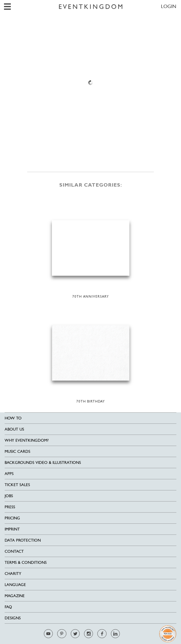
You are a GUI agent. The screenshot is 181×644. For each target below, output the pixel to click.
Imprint (12, 529)
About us (14, 429)
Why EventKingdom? (27, 440)
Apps (9, 474)
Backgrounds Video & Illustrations (43, 462)
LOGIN (169, 6)
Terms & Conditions (26, 562)
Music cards (17, 451)
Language (15, 585)
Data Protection (23, 540)
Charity (13, 574)
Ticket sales (17, 485)
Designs (13, 618)
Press (10, 507)
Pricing (12, 518)
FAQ (8, 607)
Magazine (15, 596)
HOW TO (13, 418)
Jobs (9, 496)
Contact (14, 551)
